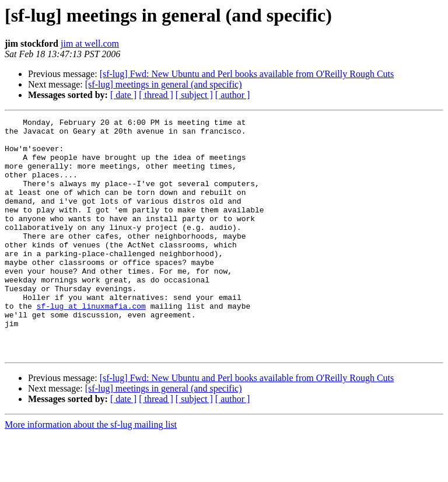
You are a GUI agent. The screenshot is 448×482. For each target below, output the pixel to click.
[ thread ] (156, 95)
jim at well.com (90, 43)
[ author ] (233, 95)
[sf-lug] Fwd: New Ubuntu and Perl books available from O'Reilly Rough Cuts (247, 74)
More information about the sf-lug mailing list (91, 472)
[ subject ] (194, 95)
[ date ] (123, 95)
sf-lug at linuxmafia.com (91, 344)
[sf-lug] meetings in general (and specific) (164, 84)
